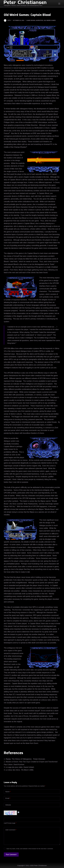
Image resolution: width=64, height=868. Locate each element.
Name (8, 792)
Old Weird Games (50, 20)
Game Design (31, 20)
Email (8, 798)
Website (8, 805)
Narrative (39, 20)
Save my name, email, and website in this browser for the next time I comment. (30, 849)
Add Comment (11, 830)
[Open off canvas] (59, 4)
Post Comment (11, 855)
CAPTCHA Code (10, 823)
